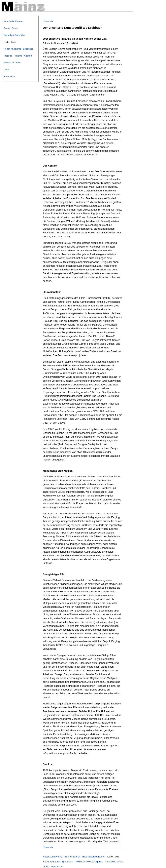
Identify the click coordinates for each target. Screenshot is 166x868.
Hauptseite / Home (13, 21)
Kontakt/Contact (114, 862)
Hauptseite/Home (53, 857)
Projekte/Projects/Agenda (89, 862)
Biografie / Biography (14, 35)
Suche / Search (11, 28)
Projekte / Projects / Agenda (18, 56)
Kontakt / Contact (12, 62)
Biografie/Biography (93, 857)
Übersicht (48, 21)
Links (6, 69)
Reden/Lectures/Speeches (58, 862)
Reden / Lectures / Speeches (18, 49)
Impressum (9, 76)
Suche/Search (72, 857)
